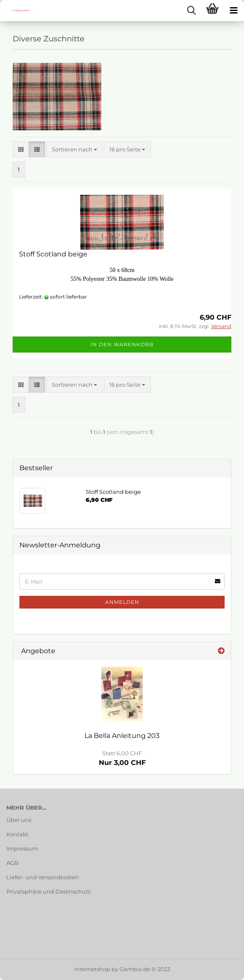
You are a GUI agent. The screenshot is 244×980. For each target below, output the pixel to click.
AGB (12, 863)
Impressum (22, 848)
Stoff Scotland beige (53, 254)
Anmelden (122, 602)
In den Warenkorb (122, 344)
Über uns (19, 820)
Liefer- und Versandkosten (43, 877)
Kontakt (17, 834)
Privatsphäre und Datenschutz (49, 891)
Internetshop (92, 969)
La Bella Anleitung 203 (122, 736)
